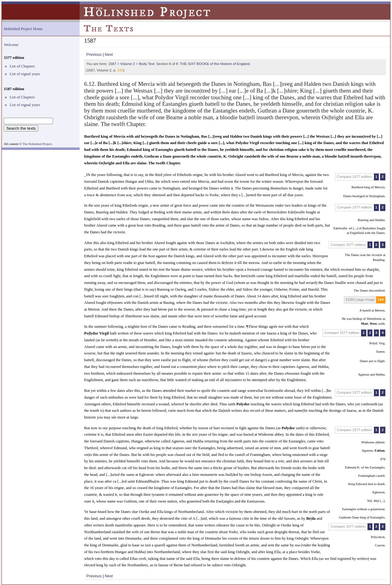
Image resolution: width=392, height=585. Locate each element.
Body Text (147, 64)
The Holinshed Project (37, 144)
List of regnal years (25, 74)
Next (109, 54)
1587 (112, 64)
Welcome (11, 45)
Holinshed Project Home (23, 29)
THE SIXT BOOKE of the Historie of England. (215, 64)
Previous (94, 54)
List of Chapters (22, 66)
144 (381, 300)
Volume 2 (128, 64)
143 (120, 70)
